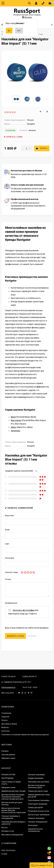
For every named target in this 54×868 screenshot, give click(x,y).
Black (13, 417)
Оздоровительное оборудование (35, 830)
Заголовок (10, 558)
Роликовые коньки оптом (38, 811)
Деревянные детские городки (13, 791)
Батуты (4, 828)
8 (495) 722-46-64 (8, 677)
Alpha (13, 427)
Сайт (7, 544)
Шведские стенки (8, 788)
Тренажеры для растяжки (38, 782)
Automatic (15, 431)
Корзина (5, 751)
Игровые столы (8, 831)
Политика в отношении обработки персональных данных (25, 735)
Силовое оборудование (38, 822)
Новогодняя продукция (38, 804)
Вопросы (5, 727)
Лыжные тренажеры (36, 818)
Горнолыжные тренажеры (39, 800)
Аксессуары (33, 825)
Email (7, 530)
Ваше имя (9, 515)
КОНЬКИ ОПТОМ (8, 775)
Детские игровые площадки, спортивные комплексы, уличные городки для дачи (13, 797)
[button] (42, 865)
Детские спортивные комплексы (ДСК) (36, 786)
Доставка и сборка (9, 724)
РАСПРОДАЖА (7, 778)
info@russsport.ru (8, 687)
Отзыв (8, 579)
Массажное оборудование (12, 835)
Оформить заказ (8, 758)
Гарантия (5, 717)
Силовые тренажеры (36, 775)
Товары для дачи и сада (38, 791)
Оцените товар (11, 572)
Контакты (5, 731)
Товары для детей (35, 808)
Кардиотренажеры (36, 778)
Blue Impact (16, 420)
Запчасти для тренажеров (39, 815)
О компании (6, 713)
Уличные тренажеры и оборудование (11, 817)
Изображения (11, 603)
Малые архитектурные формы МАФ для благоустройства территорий (14, 810)
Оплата (4, 720)
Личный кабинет (8, 755)
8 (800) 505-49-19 (30, 677)
